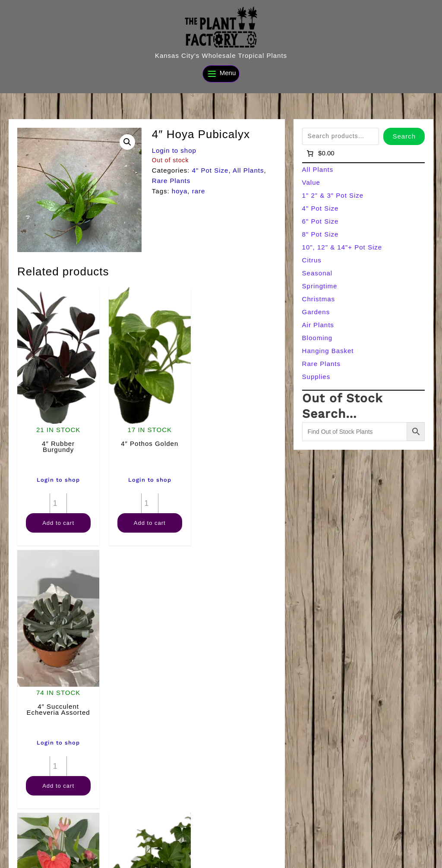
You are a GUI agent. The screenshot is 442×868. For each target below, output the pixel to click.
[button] (127, 142)
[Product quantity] (57, 499)
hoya (180, 191)
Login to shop (174, 150)
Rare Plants (171, 181)
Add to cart (57, 519)
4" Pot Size (210, 170)
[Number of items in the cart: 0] (320, 153)
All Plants (248, 170)
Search (404, 136)
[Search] (161, 858)
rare (199, 191)
